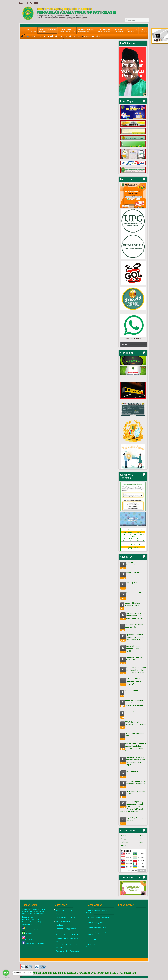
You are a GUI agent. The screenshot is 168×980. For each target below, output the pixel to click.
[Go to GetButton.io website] (6, 977)
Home (29, 36)
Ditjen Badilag (61, 914)
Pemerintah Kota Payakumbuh (68, 951)
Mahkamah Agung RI (64, 910)
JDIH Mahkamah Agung (65, 921)
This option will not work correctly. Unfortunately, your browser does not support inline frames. (69, 70)
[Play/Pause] (123, 344)
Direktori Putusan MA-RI (65, 918)
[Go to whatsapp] (6, 973)
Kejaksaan (60, 925)
